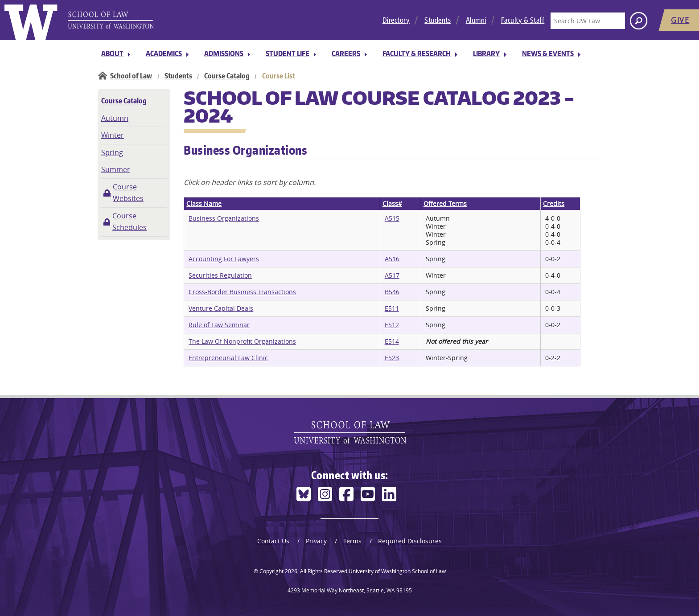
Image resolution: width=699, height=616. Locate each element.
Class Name (204, 203)
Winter (113, 135)
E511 (392, 308)
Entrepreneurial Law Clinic (228, 358)
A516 (392, 259)
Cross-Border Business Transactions (242, 292)
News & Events (548, 53)
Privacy (316, 541)
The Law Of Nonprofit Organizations (242, 341)
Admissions (224, 53)
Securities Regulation (220, 275)
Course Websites (128, 193)
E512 (392, 325)
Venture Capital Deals (221, 308)
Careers (346, 53)
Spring (112, 152)
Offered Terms (445, 203)
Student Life (288, 53)
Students (438, 20)
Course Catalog (227, 76)
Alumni (476, 20)
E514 (392, 341)
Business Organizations (224, 218)
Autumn (115, 118)
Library (486, 53)
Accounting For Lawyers (224, 259)
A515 (392, 218)
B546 (392, 292)
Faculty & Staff (523, 20)
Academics (164, 53)
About (112, 53)
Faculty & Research (417, 53)
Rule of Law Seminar (219, 325)
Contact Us (273, 541)
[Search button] (639, 21)
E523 (392, 358)
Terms (352, 541)
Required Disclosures (410, 541)
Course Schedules (130, 222)
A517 (392, 275)
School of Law (131, 76)
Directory (396, 20)
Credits (554, 203)
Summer (116, 169)
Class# (392, 203)
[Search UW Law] (588, 21)
